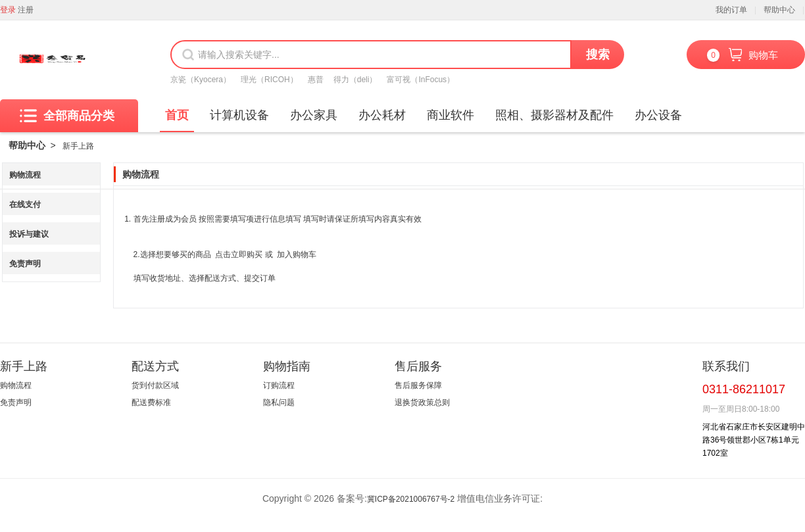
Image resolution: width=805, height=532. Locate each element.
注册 (26, 10)
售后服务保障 (418, 385)
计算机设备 (239, 115)
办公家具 (314, 115)
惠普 (316, 80)
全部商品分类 (67, 116)
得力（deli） (355, 80)
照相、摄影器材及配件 (554, 115)
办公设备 (658, 115)
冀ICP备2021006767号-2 (411, 499)
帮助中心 (779, 10)
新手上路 (78, 146)
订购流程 (279, 385)
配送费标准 (151, 402)
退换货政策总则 (422, 402)
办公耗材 (382, 115)
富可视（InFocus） (421, 80)
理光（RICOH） (269, 80)
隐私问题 (279, 402)
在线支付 (25, 205)
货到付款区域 (155, 385)
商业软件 (451, 115)
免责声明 (25, 264)
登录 (8, 10)
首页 (177, 115)
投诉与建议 (29, 234)
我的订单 (731, 10)
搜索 (598, 55)
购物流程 (25, 175)
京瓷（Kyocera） (201, 80)
